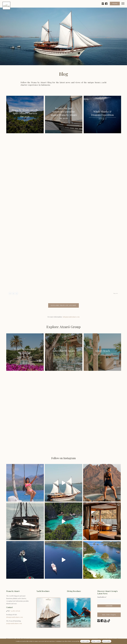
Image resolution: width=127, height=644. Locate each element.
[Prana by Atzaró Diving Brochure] (79, 613)
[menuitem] (124, 6)
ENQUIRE (115, 3)
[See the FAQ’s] (109, 615)
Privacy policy (107, 641)
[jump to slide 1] (59, 60)
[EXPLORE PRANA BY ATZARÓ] (63, 305)
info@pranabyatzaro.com (71, 317)
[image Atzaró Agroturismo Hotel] (26, 353)
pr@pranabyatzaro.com (14, 623)
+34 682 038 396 (15, 611)
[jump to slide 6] (65, 60)
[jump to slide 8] (68, 60)
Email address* (102, 597)
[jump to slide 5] (64, 60)
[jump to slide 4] (63, 60)
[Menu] (124, 6)
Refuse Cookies (96, 641)
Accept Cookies (85, 641)
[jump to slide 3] (62, 60)
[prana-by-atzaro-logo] (6, 6)
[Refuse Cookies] (125, 641)
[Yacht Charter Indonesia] (48, 613)
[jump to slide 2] (60, 60)
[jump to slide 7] (67, 60)
